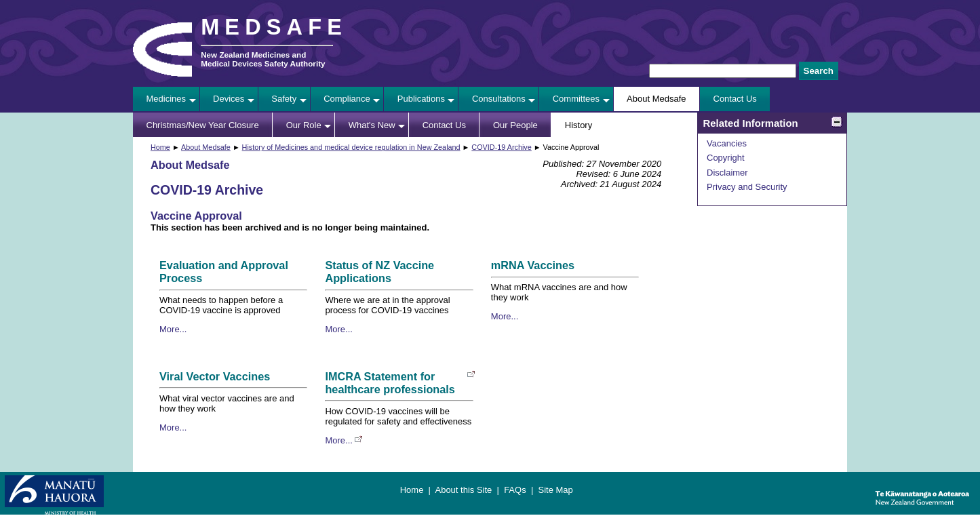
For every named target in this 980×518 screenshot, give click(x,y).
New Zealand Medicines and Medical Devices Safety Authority (263, 59)
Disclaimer (727, 173)
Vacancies (727, 143)
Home (160, 147)
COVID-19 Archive (501, 147)
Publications (421, 99)
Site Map (555, 490)
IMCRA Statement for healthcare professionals (390, 383)
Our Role (304, 125)
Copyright (726, 158)
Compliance (347, 99)
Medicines (166, 99)
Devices (229, 99)
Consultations (499, 99)
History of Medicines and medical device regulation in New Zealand (351, 147)
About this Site (463, 490)
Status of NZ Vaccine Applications (379, 272)
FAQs (515, 490)
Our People (515, 125)
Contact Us (735, 99)
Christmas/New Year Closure (203, 125)
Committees (576, 99)
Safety (284, 99)
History (579, 125)
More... (173, 329)
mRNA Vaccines (533, 265)
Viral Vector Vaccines (215, 376)
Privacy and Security (747, 187)
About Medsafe (656, 99)
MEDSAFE (274, 27)
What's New (372, 125)
